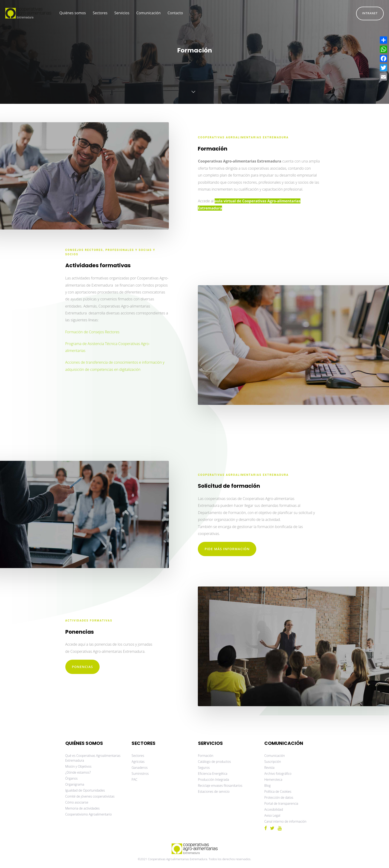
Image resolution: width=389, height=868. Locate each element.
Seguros (204, 768)
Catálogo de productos (215, 762)
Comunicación (275, 756)
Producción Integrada (214, 779)
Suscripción (273, 762)
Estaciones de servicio (214, 791)
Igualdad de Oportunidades (85, 790)
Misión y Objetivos (78, 766)
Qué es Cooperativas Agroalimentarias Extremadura (93, 758)
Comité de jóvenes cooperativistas (90, 796)
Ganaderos (140, 768)
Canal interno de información (285, 821)
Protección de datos (279, 797)
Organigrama (75, 784)
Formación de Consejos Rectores (92, 332)
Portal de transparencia (281, 803)
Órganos (72, 778)
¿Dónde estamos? (78, 772)
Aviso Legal (272, 815)
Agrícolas (138, 762)
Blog (267, 785)
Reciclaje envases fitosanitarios (220, 785)
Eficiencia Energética (213, 774)
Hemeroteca (273, 779)
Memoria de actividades (83, 808)
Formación (206, 756)
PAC (134, 779)
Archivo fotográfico (278, 774)
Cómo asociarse (77, 802)
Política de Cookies (278, 791)
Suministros (140, 774)
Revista (269, 768)
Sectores (138, 756)
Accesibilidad (274, 809)
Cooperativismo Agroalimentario (89, 814)
